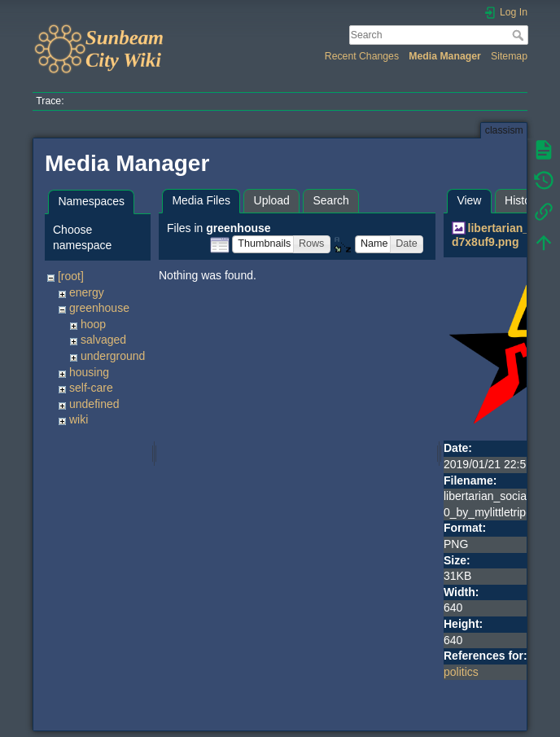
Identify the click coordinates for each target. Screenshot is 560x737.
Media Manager (445, 56)
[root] (71, 276)
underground (113, 356)
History (523, 200)
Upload (272, 200)
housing (89, 372)
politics (461, 672)
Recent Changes (362, 56)
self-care (91, 388)
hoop (93, 324)
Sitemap (509, 56)
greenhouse (99, 308)
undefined (94, 404)
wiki (79, 419)
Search (520, 35)
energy (87, 292)
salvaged (103, 340)
